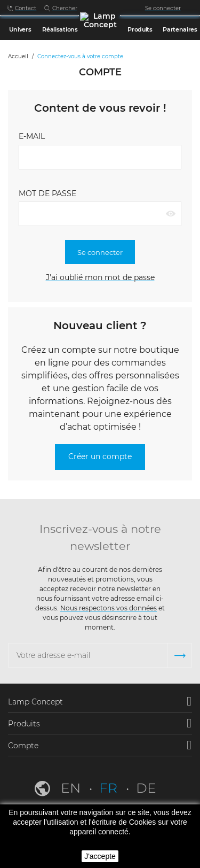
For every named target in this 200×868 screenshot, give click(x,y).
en (72, 788)
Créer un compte (100, 456)
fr (110, 788)
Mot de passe (47, 193)
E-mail (32, 136)
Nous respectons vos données (109, 608)
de (146, 788)
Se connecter (100, 252)
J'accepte (100, 856)
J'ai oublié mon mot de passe (100, 277)
